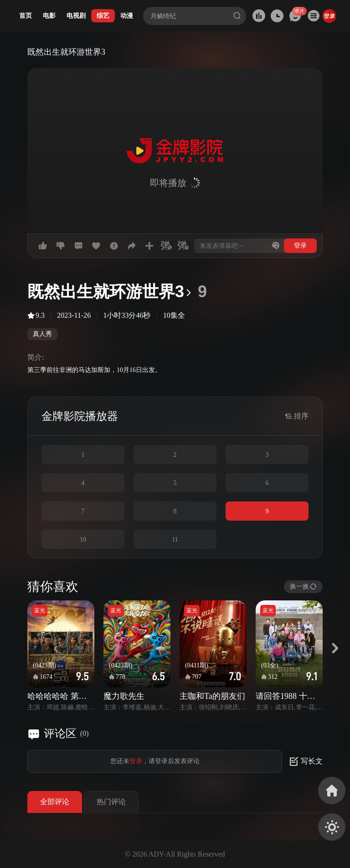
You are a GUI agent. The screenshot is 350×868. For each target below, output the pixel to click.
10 (83, 540)
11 (175, 540)
